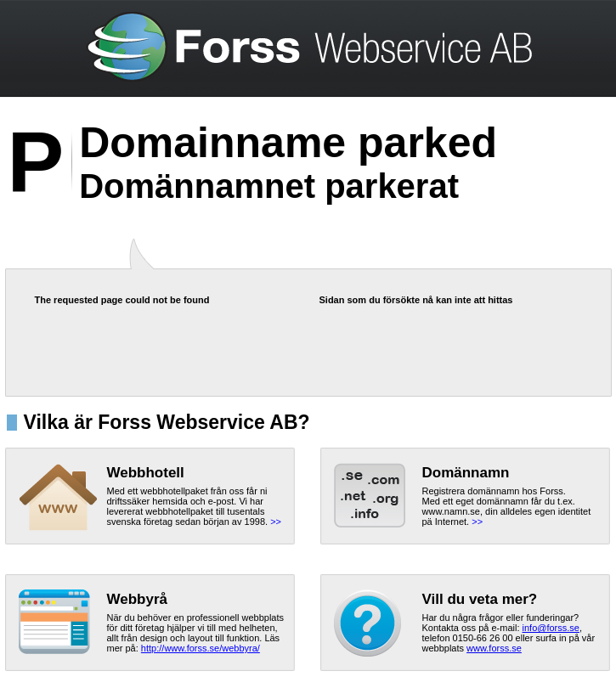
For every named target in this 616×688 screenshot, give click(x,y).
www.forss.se (494, 648)
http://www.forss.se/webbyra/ (201, 648)
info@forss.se (551, 628)
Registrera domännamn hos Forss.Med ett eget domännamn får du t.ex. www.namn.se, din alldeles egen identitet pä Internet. (507, 506)
